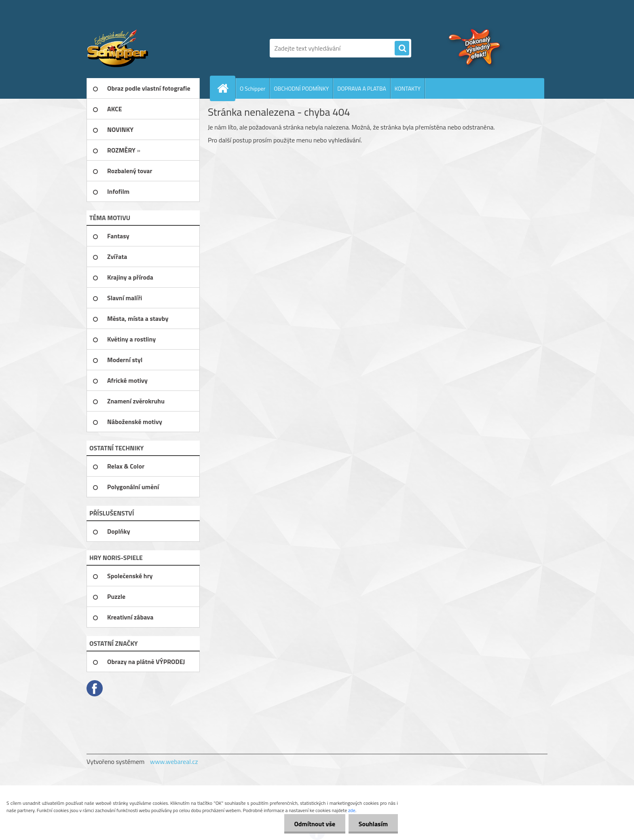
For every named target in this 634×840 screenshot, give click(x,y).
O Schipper (253, 88)
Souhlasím (373, 824)
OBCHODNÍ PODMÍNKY (301, 88)
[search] (402, 49)
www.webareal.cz (174, 762)
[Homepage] (226, 88)
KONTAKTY (408, 88)
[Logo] (142, 48)
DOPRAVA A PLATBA (362, 88)
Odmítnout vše (315, 824)
